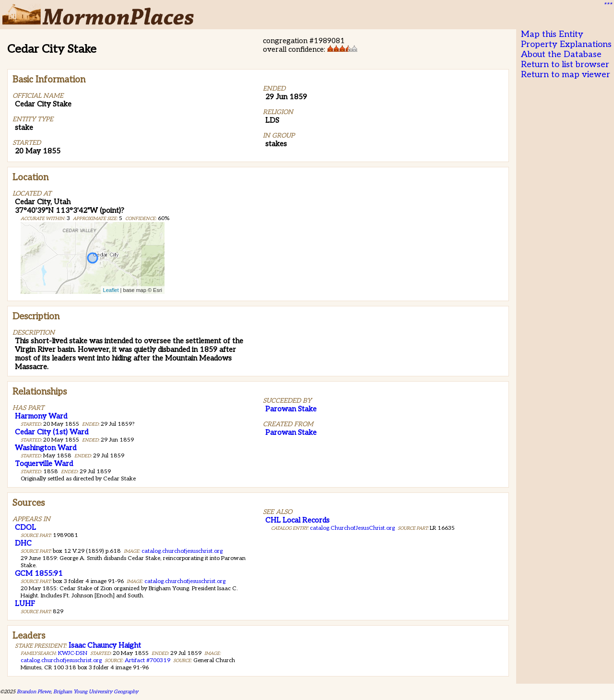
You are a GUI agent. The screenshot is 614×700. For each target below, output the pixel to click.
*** (607, 5)
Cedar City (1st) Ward (52, 432)
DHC (23, 543)
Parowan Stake (291, 409)
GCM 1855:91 (39, 573)
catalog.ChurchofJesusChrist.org (352, 528)
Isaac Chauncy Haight (105, 645)
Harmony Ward (41, 416)
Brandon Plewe (34, 692)
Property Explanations (566, 44)
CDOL (25, 527)
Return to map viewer (566, 75)
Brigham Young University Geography (96, 692)
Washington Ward (46, 448)
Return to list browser (565, 64)
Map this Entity (552, 34)
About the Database (561, 54)
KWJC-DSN (73, 653)
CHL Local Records (297, 520)
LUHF (25, 604)
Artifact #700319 (148, 660)
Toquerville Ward (44, 464)
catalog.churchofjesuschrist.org (182, 551)
